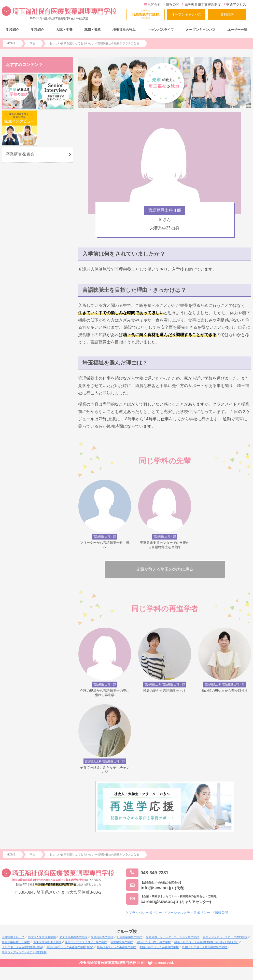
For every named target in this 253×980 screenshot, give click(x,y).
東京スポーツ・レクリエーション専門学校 (172, 937)
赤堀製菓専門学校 (122, 942)
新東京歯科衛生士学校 (47, 942)
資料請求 (227, 14)
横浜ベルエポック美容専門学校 (206, 942)
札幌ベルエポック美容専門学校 (159, 947)
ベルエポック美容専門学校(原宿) (22, 947)
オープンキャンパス (186, 14)
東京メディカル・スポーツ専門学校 (225, 937)
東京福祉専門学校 (102, 937)
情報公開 (171, 4)
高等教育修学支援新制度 (201, 4)
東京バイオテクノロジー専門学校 (86, 942)
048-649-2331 (147, 873)
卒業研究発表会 (20, 154)
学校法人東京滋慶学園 (42, 937)
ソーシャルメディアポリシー (188, 913)
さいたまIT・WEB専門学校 (153, 942)
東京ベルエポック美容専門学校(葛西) (70, 947)
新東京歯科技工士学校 (16, 942)
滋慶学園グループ (13, 937)
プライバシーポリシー (145, 913)
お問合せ (152, 4)
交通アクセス (235, 4)
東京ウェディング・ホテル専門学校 (24, 952)
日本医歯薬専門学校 (129, 937)
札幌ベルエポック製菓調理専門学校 (205, 947)
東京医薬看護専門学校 (73, 937)
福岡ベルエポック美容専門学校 (116, 947)
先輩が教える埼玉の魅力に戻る (165, 569)
